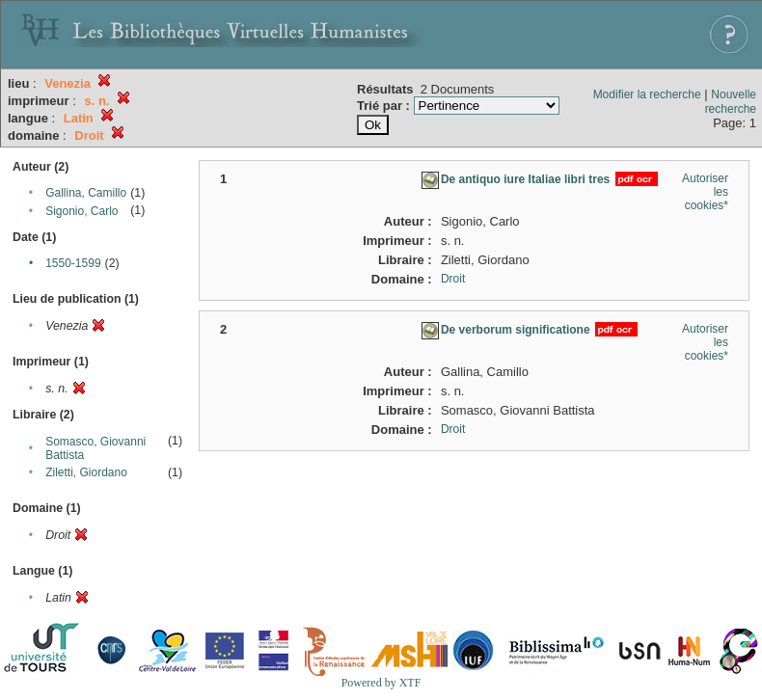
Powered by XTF (381, 683)
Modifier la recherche (647, 94)
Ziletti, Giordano (86, 472)
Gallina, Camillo (86, 193)
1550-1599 (73, 263)
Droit (453, 279)
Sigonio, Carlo (82, 211)
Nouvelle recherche (731, 102)
